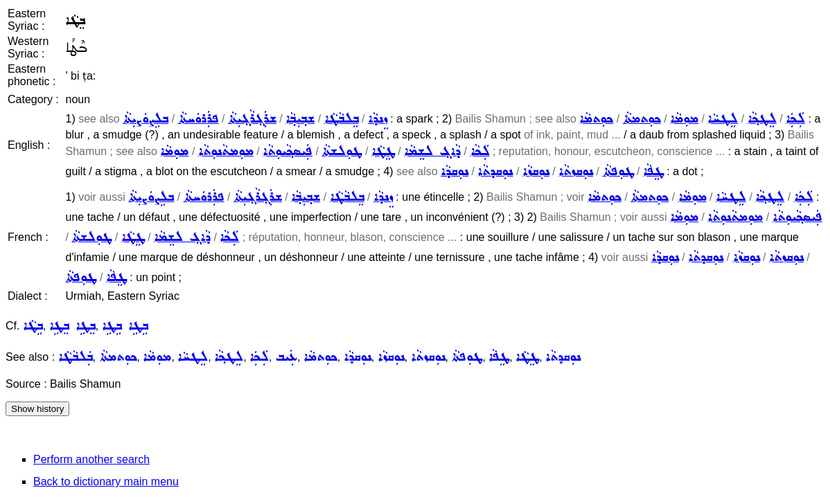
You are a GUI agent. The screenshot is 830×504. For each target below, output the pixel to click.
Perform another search (91, 459)
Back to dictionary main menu (106, 481)
